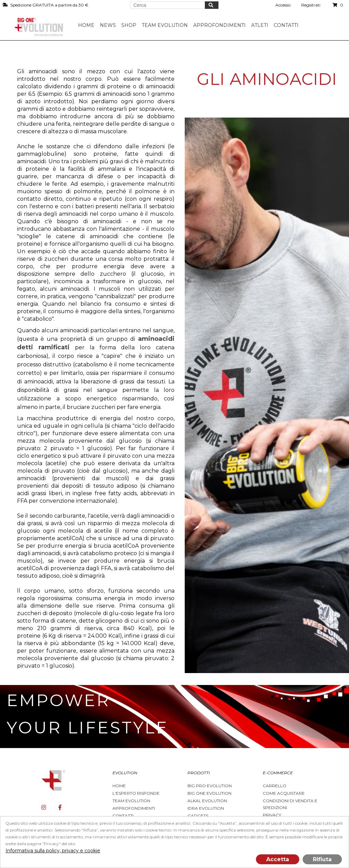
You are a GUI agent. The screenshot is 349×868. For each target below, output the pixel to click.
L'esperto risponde (136, 793)
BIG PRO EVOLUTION (210, 786)
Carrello (275, 786)
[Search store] (168, 5)
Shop (130, 25)
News (109, 25)
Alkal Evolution (207, 801)
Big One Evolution (209, 793)
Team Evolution (131, 801)
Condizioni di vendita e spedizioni (290, 804)
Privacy (272, 815)
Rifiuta (322, 859)
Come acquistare (284, 793)
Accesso (283, 5)
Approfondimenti (134, 808)
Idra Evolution (206, 808)
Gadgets (198, 816)
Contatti (287, 25)
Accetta (278, 859)
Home (87, 25)
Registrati (311, 5)
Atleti (260, 25)
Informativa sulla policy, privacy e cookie (53, 851)
